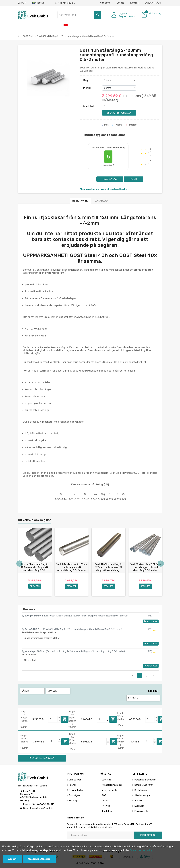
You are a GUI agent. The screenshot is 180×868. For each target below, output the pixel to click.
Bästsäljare (75, 795)
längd (86, 80)
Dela (105, 125)
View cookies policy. (142, 850)
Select (133, 698)
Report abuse (151, 621)
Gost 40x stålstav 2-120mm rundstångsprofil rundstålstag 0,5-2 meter (72, 567)
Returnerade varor (144, 785)
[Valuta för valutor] (22, 3)
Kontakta (107, 811)
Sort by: (153, 691)
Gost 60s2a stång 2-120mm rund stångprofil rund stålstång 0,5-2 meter (145, 567)
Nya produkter (76, 790)
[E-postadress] (100, 835)
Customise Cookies (39, 859)
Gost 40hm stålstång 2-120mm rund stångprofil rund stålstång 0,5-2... (35, 567)
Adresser (139, 801)
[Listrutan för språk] (39, 3)
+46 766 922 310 (65, 3)
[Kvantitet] (119, 106)
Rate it (133, 179)
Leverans (106, 780)
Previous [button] (19, 564)
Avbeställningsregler (112, 785)
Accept (12, 859)
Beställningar (141, 790)
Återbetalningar (143, 795)
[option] (35, 562)
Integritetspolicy (110, 790)
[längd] (119, 80)
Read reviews (110, 179)
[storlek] (119, 88)
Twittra (117, 125)
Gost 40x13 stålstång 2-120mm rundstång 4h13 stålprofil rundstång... (108, 567)
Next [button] (161, 564)
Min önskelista (141, 811)
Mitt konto (105, 3)
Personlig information (145, 780)
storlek (87, 88)
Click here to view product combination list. (104, 189)
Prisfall (72, 785)
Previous (133, 676)
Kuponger (139, 806)
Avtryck (106, 806)
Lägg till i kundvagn (65, 719)
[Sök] (79, 15)
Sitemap (73, 801)
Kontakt (134, 3)
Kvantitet (88, 106)
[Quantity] (53, 719)
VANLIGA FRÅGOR (154, 3)
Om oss (120, 3)
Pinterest (132, 125)
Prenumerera (148, 835)
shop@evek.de (46, 808)
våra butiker (75, 780)
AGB (104, 795)
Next (153, 676)
